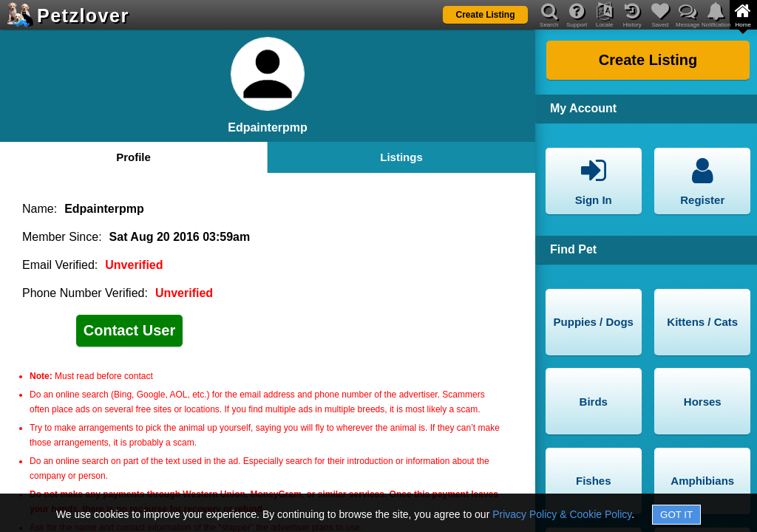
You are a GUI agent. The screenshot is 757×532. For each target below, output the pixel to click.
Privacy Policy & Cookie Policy (562, 514)
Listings (401, 157)
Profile (133, 157)
